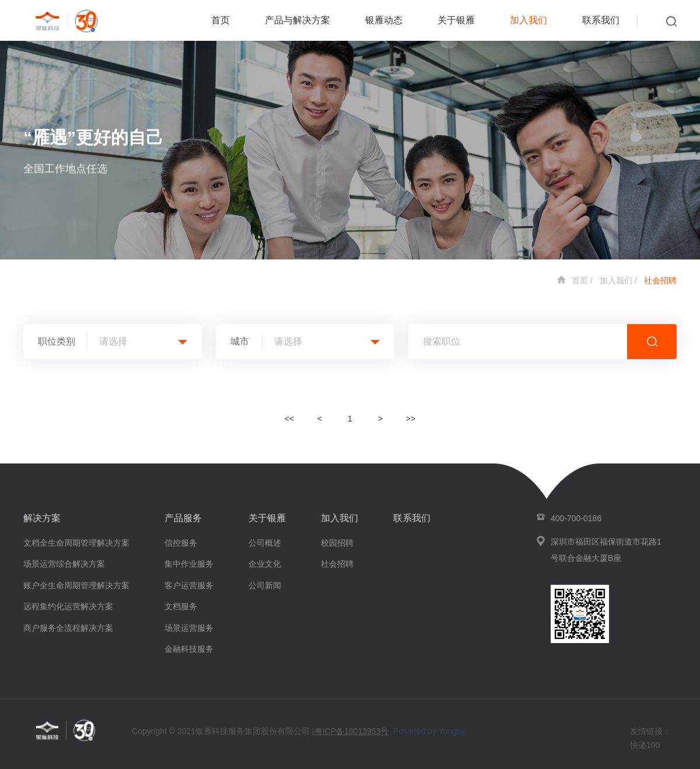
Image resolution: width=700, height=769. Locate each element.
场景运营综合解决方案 (64, 564)
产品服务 (183, 518)
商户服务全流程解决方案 (68, 628)
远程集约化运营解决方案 (68, 606)
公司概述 (265, 543)
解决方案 (42, 518)
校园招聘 (337, 543)
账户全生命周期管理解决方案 (76, 585)
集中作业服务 (189, 564)
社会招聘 (660, 280)
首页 (220, 20)
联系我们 (601, 20)
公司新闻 (265, 585)
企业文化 (265, 564)
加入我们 (528, 20)
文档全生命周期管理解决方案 (76, 543)
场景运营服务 (189, 628)
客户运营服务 (189, 585)
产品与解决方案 (297, 20)
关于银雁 (456, 20)
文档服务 (181, 606)
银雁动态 (384, 20)
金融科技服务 (189, 649)
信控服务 (181, 543)
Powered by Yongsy (429, 731)
